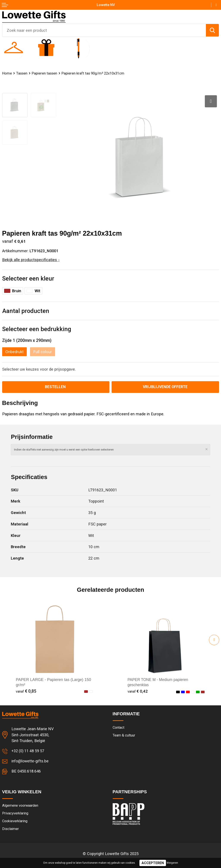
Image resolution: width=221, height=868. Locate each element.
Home (7, 73)
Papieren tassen (45, 73)
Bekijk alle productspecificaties (31, 260)
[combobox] (104, 30)
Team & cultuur (125, 736)
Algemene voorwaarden (21, 806)
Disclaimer (11, 831)
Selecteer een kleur (28, 278)
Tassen (22, 73)
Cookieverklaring (16, 822)
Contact (119, 728)
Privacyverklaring (16, 814)
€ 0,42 (138, 692)
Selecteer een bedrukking (37, 329)
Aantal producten (26, 311)
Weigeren (172, 863)
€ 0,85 (26, 692)
